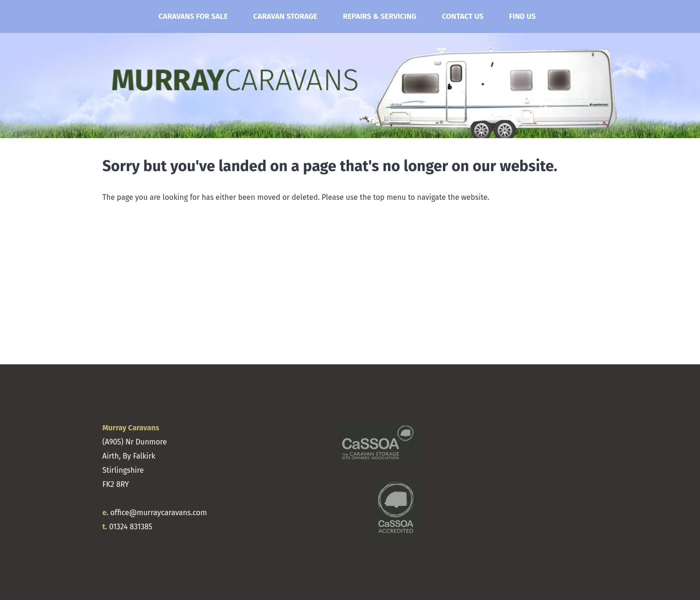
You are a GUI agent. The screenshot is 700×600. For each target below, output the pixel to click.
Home (124, 16)
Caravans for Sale (193, 16)
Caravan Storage (285, 16)
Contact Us (463, 16)
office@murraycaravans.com (159, 513)
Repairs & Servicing (380, 16)
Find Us (522, 16)
